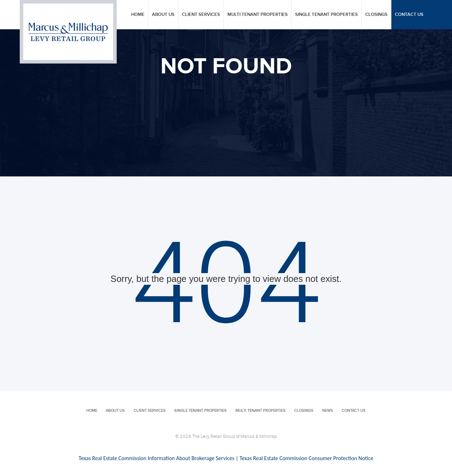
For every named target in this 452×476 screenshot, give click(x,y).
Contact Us (409, 15)
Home (138, 15)
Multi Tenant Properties (258, 15)
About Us (163, 15)
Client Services (201, 15)
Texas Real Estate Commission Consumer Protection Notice (306, 458)
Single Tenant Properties (326, 15)
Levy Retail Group (68, 32)
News (328, 411)
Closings (376, 15)
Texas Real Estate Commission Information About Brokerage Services (157, 458)
